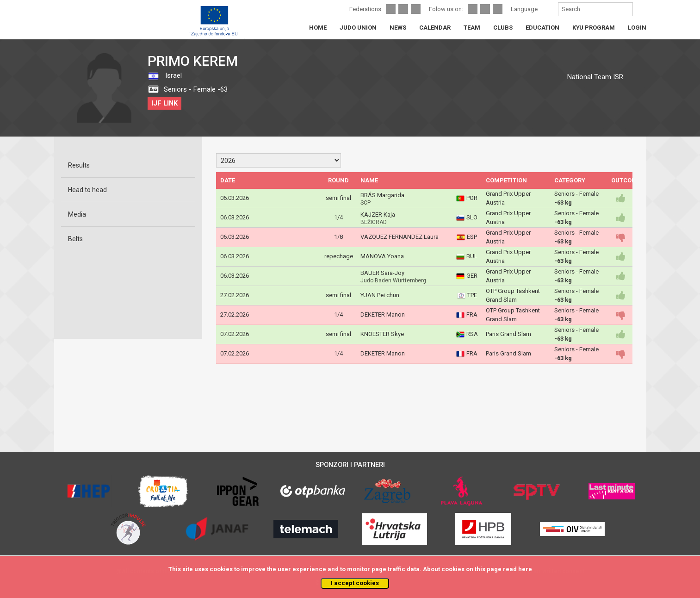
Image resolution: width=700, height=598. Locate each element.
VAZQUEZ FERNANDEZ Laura (400, 237)
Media (77, 214)
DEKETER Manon (383, 315)
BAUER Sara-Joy (382, 273)
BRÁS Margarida (382, 195)
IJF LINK (164, 103)
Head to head (87, 190)
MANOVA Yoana (382, 256)
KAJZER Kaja (378, 215)
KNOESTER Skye (382, 334)
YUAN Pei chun (380, 295)
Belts (75, 239)
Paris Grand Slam (508, 334)
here (525, 569)
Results (79, 165)
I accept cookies (355, 583)
